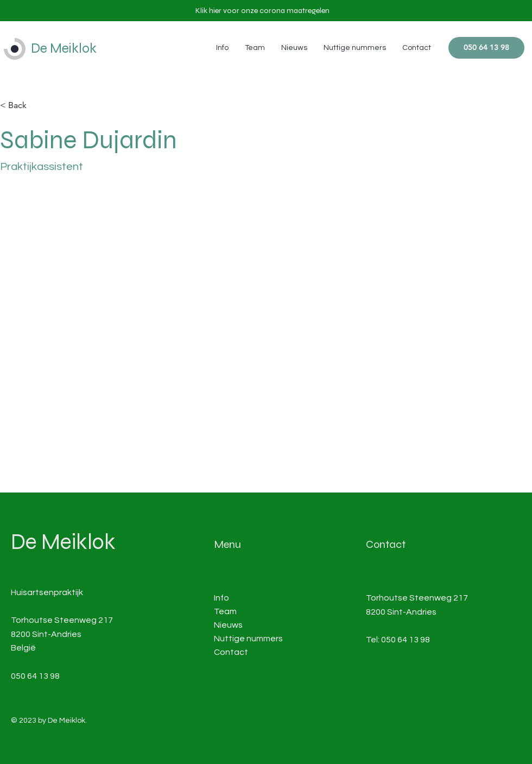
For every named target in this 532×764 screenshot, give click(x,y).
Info (221, 598)
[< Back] (21, 106)
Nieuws (228, 625)
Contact (231, 652)
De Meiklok (64, 48)
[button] (262, 11)
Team (225, 611)
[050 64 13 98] (486, 48)
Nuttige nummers (248, 639)
